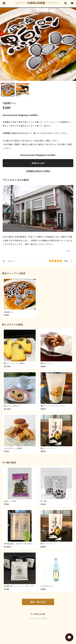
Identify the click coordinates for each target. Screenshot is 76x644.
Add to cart (38, 163)
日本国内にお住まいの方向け (38, 171)
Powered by (38, 618)
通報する (70, 251)
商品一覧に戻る (38, 602)
